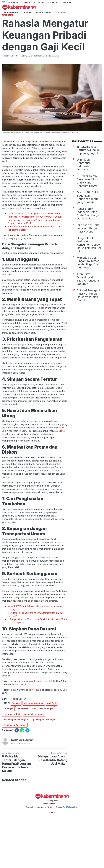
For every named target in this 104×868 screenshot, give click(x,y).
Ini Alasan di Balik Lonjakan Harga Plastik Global (88, 266)
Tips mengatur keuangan (43, 758)
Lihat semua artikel (21, 782)
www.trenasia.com (38, 719)
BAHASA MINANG (11, 12)
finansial (16, 741)
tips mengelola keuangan (16, 758)
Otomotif (39, 2)
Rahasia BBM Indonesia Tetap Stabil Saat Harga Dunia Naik (88, 252)
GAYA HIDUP (53, 2)
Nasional (27, 12)
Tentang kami (52, 839)
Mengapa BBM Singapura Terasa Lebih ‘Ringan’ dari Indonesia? (88, 301)
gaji (49, 343)
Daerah (26, 2)
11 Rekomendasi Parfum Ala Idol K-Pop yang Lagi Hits (89, 188)
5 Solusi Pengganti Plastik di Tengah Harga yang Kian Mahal (89, 333)
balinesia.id (34, 728)
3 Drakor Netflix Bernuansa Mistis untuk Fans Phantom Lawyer (88, 219)
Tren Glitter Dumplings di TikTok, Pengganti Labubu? (88, 317)
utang (62, 469)
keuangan (8, 747)
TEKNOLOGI (61, 12)
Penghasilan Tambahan (15, 763)
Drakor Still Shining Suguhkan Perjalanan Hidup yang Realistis (89, 235)
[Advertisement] (52, 31)
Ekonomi (67, 2)
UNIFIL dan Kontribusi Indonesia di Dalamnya (84, 203)
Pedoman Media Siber (52, 842)
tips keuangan (46, 747)
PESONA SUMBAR (44, 12)
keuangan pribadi (12, 752)
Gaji (34, 747)
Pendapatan (23, 747)
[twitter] (27, 768)
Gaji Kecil (52, 741)
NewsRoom (13, 2)
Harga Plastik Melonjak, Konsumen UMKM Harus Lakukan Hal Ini (89, 283)
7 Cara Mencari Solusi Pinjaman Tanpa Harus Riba (34, 252)
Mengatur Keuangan (34, 741)
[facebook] (17, 768)
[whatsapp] (22, 768)
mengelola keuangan (34, 752)
